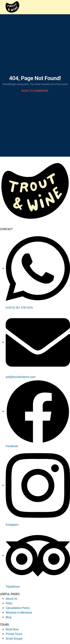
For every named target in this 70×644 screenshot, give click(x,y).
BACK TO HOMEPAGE (35, 91)
